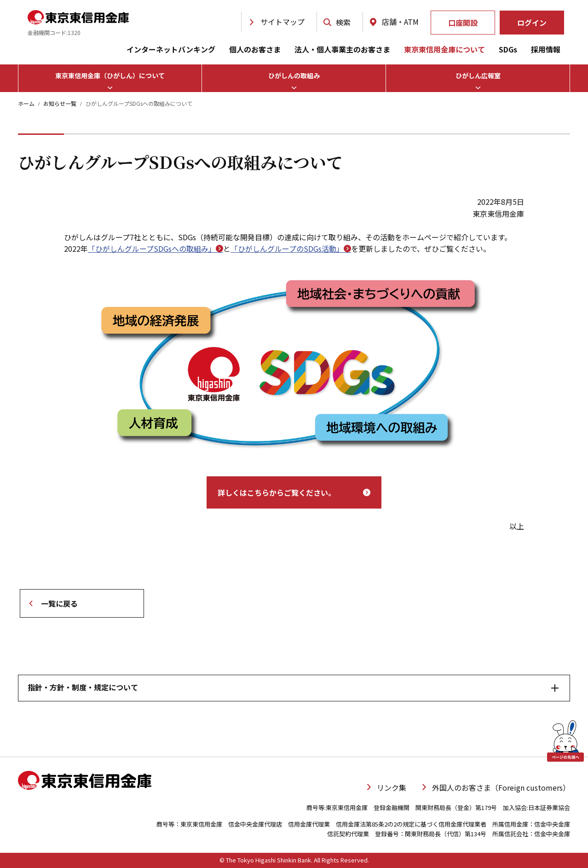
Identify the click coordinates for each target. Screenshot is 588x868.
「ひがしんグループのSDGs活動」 (291, 249)
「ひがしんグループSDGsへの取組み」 (156, 249)
